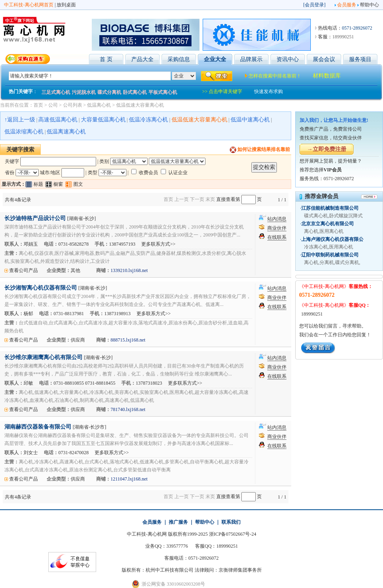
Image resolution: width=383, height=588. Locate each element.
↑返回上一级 (20, 120)
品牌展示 (251, 59)
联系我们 (231, 522)
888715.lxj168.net (128, 340)
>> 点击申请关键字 (222, 91)
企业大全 (215, 59)
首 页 (106, 59)
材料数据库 (327, 76)
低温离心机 (99, 105)
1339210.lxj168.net (129, 270)
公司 (53, 105)
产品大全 (142, 59)
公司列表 (73, 105)
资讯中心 (288, 59)
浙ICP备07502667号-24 (233, 534)
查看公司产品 (24, 270)
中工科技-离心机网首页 (29, 5)
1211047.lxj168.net (129, 479)
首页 (38, 105)
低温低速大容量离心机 (140, 105)
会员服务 (347, 5)
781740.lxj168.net (128, 409)
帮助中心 (369, 5)
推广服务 (178, 522)
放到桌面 (66, 5)
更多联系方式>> (158, 244)
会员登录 (314, 5)
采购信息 (179, 59)
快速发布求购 (268, 91)
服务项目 (360, 59)
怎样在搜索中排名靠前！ (275, 76)
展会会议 (324, 59)
